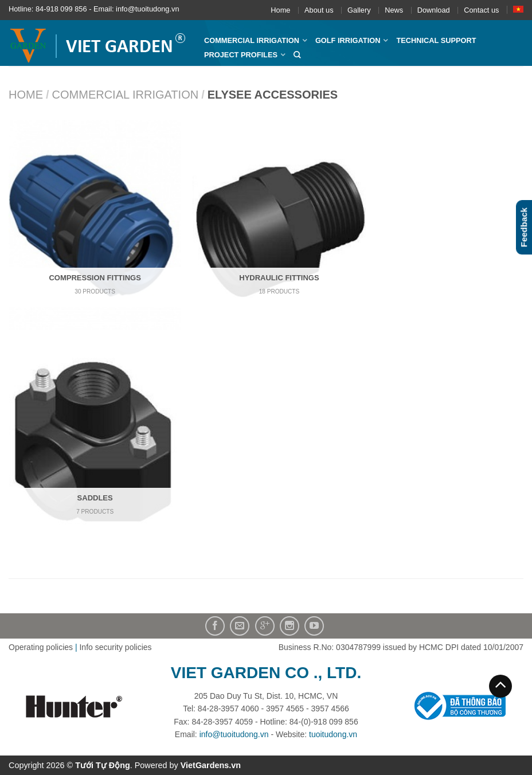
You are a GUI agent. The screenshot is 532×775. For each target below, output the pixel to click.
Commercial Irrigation (252, 40)
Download (434, 10)
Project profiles (241, 55)
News (394, 10)
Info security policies (115, 647)
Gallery (359, 10)
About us (319, 10)
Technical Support (436, 40)
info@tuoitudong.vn (234, 734)
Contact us (481, 10)
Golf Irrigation (348, 40)
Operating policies (41, 647)
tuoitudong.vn (333, 734)
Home (280, 10)
